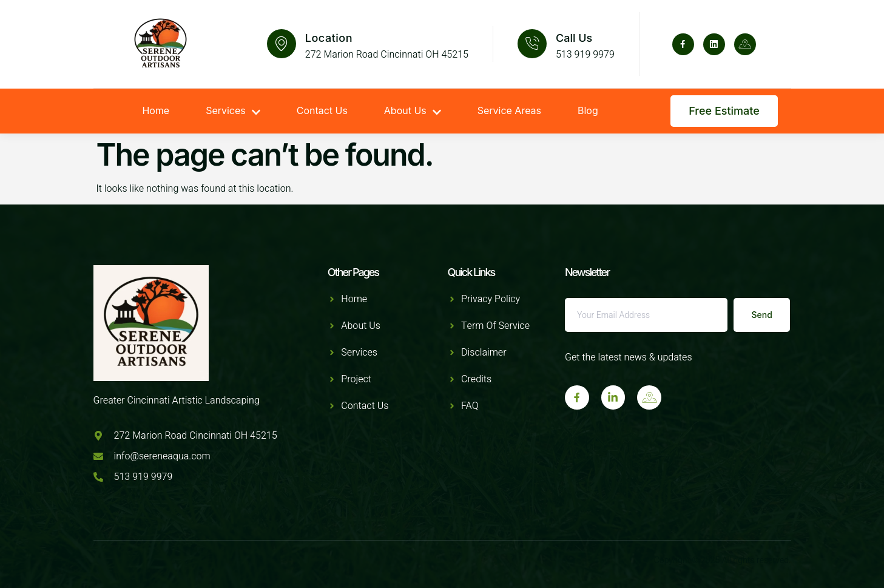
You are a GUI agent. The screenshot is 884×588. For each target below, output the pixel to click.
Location (329, 38)
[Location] (282, 44)
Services (233, 111)
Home (156, 111)
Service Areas (509, 111)
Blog (588, 111)
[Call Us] (532, 44)
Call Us (574, 38)
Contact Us (322, 111)
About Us (413, 111)
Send (762, 315)
